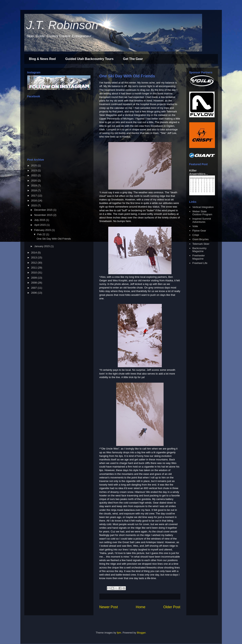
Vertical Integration (203, 207)
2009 (34, 278)
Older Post (172, 607)
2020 (34, 181)
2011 (34, 268)
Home (141, 607)
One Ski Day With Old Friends (127, 76)
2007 (34, 288)
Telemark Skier (201, 244)
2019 (34, 185)
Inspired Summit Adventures (202, 220)
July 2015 (40, 220)
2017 (34, 196)
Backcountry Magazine (200, 250)
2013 (34, 258)
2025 (34, 166)
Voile (195, 226)
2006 (34, 293)
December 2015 (44, 210)
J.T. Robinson (62, 25)
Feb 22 (42, 234)
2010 (34, 273)
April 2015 (40, 225)
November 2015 (44, 215)
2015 (34, 205)
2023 (34, 170)
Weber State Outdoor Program (202, 213)
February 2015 (43, 230)
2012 (34, 263)
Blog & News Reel (42, 59)
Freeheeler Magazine (199, 257)
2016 (34, 201)
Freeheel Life (200, 263)
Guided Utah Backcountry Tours (89, 59)
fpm (119, 633)
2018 (34, 190)
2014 (34, 253)
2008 (34, 283)
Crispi (196, 235)
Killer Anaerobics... (199, 172)
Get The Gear (133, 59)
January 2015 (42, 246)
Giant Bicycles (201, 239)
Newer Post (109, 607)
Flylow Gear (199, 231)
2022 (34, 175)
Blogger (141, 633)
